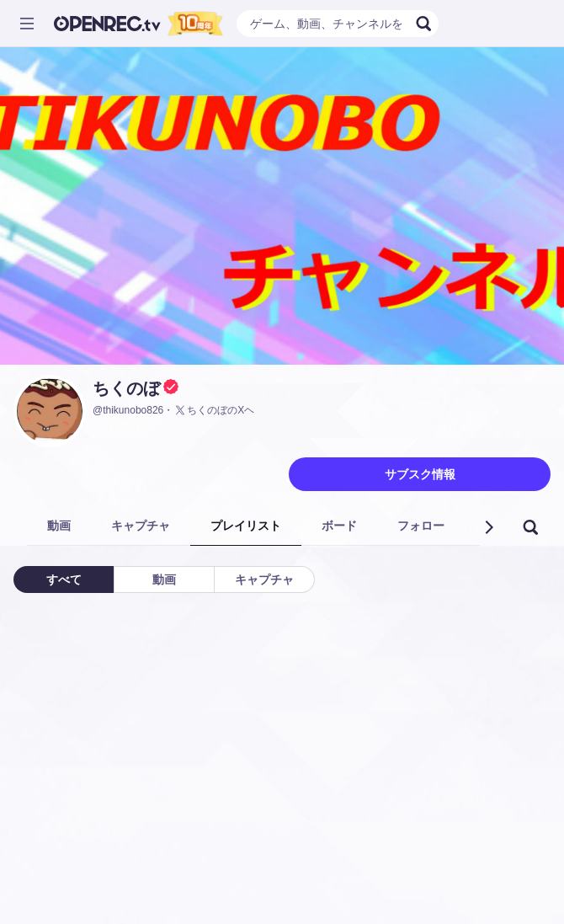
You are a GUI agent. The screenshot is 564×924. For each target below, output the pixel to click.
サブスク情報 (420, 474)
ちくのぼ (126, 388)
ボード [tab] (339, 526)
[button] (488, 527)
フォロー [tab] (421, 526)
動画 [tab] (59, 526)
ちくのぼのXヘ (214, 410)
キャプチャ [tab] (141, 526)
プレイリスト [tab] (246, 526)
